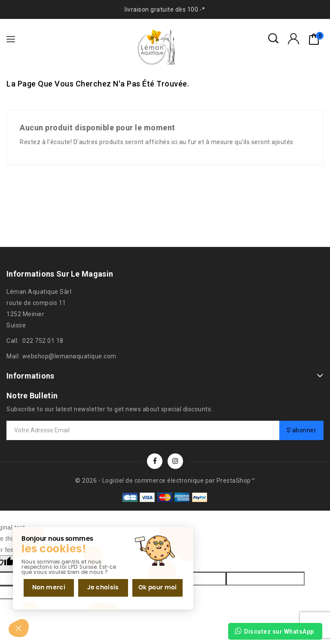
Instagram (175, 461)
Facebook (155, 461)
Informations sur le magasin (60, 274)
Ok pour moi (158, 588)
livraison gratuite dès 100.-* (165, 9)
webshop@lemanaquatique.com (69, 356)
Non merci (49, 588)
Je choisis (103, 588)
